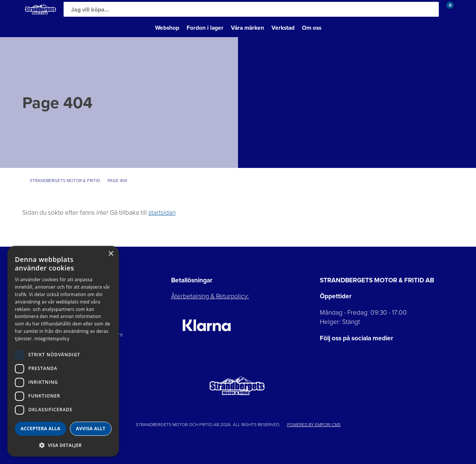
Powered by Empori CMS (314, 425)
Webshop (167, 28)
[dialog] (63, 351)
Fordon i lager (205, 28)
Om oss (312, 28)
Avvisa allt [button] (91, 429)
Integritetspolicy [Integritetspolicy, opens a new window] (52, 339)
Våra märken (247, 28)
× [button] (111, 254)
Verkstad (283, 28)
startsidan (162, 212)
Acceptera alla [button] (41, 429)
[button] (63, 445)
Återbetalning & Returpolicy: (210, 296)
